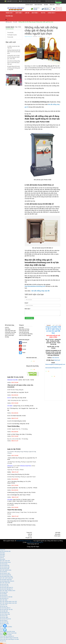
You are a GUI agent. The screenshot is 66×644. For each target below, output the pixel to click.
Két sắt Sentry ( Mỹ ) (5, 573)
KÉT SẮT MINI (4, 600)
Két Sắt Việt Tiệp (4, 584)
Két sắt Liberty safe (5, 567)
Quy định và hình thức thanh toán (8, 633)
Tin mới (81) (10, 33)
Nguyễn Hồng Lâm (28, 36)
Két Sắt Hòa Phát (4, 586)
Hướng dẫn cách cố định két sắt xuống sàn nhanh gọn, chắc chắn (13, 57)
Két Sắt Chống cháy (5, 614)
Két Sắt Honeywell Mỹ (5, 575)
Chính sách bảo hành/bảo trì (7, 636)
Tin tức (43, 13)
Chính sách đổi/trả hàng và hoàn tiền (9, 638)
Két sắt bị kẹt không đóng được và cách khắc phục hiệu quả (14, 63)
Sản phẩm (35, 13)
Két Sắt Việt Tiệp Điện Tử (6, 589)
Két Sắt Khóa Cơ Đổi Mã (6, 597)
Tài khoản (58, 1)
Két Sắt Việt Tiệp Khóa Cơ (6, 587)
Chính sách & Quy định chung (7, 631)
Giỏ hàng (58, 2)
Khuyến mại (9, 16)
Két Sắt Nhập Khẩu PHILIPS (7, 581)
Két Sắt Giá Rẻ (4, 595)
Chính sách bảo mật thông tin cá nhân (9, 639)
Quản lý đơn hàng (38, 4)
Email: (27, 303)
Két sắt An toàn (4, 616)
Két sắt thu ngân (4, 617)
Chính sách (52, 13)
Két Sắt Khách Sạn (5, 613)
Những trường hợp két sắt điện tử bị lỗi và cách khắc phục (14, 52)
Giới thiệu (19, 13)
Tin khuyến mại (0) (12, 35)
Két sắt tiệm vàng (4, 624)
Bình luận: (28, 309)
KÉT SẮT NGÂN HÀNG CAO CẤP (8, 602)
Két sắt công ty (4, 620)
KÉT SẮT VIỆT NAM (5, 583)
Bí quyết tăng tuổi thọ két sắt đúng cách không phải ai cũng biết (14, 68)
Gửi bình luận (29, 318)
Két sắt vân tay (4, 606)
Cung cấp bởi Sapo (33, 547)
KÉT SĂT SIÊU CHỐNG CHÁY (8, 591)
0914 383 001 (56, 358)
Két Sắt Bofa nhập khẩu (6, 580)
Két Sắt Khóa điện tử (5, 608)
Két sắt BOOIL (4, 572)
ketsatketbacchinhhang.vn (25, 541)
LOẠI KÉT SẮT (4, 605)
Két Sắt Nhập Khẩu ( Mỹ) (6, 576)
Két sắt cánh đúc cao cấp (6, 609)
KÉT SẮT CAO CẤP (5, 561)
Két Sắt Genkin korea (5, 562)
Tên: (26, 297)
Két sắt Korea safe (5, 569)
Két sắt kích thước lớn (5, 619)
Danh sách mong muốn (50, 1)
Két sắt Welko (3, 594)
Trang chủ (9, 13)
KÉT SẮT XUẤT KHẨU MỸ (6, 578)
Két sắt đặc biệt (4, 611)
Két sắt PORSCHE (5, 565)
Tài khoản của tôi (29, 4)
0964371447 (57, 360)
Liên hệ (27, 13)
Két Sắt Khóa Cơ (4, 598)
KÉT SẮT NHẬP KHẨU (6, 570)
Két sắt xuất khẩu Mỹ (5, 551)
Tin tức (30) (10, 37)
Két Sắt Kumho (4, 564)
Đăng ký (58, 4)
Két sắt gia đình (4, 592)
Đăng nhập (52, 4)
